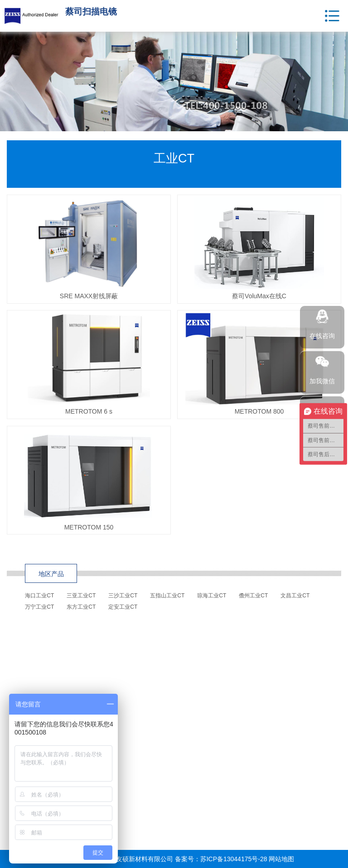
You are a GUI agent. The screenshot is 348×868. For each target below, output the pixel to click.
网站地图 (281, 859)
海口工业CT (39, 596)
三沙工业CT (123, 596)
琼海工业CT (212, 596)
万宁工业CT (39, 607)
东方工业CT (81, 607)
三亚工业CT (81, 596)
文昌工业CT (295, 596)
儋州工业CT (253, 596)
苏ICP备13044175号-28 (234, 859)
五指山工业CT (167, 596)
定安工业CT (123, 607)
